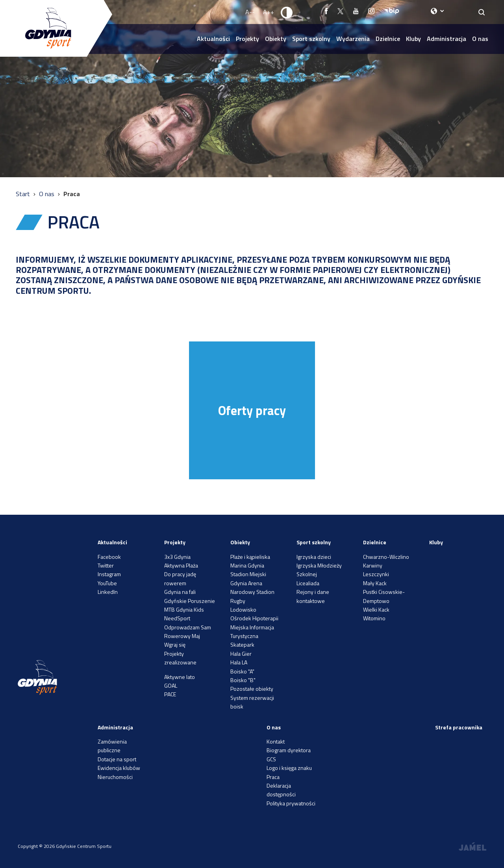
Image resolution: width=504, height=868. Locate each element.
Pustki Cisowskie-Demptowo (384, 596)
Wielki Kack (376, 609)
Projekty (247, 39)
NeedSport (177, 618)
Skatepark (242, 645)
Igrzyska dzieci (314, 557)
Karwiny (373, 565)
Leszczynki (376, 574)
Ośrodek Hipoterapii (254, 618)
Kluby (413, 39)
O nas (480, 39)
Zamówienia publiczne (112, 746)
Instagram (109, 574)
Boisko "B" (243, 680)
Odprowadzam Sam (188, 627)
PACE (170, 694)
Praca (273, 777)
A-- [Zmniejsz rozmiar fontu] (250, 12)
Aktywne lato (180, 677)
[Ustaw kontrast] (287, 12)
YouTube (107, 583)
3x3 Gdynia (177, 557)
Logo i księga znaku (289, 768)
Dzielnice (388, 39)
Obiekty (276, 39)
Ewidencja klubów (119, 768)
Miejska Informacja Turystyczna (252, 632)
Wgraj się (175, 645)
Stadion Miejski (248, 574)
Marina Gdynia (247, 565)
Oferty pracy (252, 410)
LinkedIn (108, 592)
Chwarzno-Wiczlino (386, 557)
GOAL (171, 685)
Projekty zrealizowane (180, 658)
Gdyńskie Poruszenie (190, 601)
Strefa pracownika (459, 727)
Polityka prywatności (291, 803)
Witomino (374, 618)
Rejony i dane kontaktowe (313, 596)
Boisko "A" (242, 671)
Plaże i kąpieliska (250, 557)
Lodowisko (243, 609)
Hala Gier (241, 654)
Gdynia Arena (246, 583)
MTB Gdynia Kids (184, 609)
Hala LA (239, 662)
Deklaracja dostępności (281, 790)
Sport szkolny (311, 39)
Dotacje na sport (117, 759)
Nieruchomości (115, 777)
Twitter (106, 565)
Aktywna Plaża (181, 565)
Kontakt (276, 741)
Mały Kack (375, 583)
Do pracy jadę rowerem (180, 578)
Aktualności (213, 39)
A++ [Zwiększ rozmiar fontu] (269, 12)
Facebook (109, 557)
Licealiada (308, 583)
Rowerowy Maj (182, 636)
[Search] (482, 12)
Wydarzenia (353, 39)
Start (24, 194)
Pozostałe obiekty (252, 689)
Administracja (447, 39)
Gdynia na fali (180, 592)
